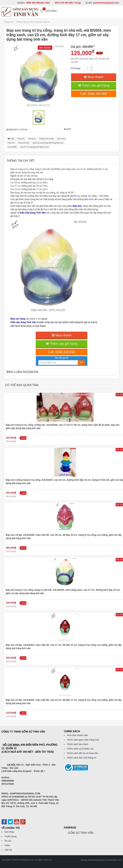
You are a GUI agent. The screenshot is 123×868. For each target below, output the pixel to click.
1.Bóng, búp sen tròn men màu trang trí (33, 22)
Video (7, 845)
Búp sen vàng (18, 319)
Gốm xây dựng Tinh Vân (23, 322)
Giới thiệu (9, 832)
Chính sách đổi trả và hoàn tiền (82, 753)
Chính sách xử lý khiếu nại (80, 749)
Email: (102, 3)
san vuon (61, 139)
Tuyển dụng (10, 836)
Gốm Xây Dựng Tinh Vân (33, 213)
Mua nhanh (94, 77)
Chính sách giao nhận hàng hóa (83, 740)
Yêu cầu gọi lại (61, 358)
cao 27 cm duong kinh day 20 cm (35, 147)
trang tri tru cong (46, 139)
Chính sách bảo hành (78, 744)
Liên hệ (8, 850)
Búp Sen (77, 206)
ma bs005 (12, 147)
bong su (32, 139)
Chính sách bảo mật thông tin (82, 758)
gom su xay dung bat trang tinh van (48, 143)
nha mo (11, 143)
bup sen (21, 139)
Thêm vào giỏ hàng (94, 85)
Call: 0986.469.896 (94, 94)
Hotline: (33, 3)
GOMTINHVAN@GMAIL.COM (25, 793)
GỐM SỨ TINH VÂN (81, 833)
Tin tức (8, 841)
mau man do (24, 143)
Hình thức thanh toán (77, 735)
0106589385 (18, 797)
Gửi (81, 363)
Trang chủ (8, 22)
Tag (11, 139)
